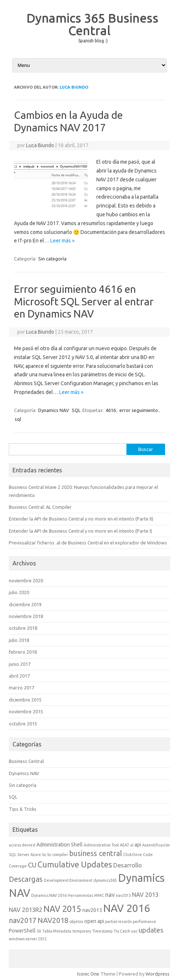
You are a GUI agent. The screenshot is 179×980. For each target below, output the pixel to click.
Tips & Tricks (23, 809)
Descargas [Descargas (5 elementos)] (26, 879)
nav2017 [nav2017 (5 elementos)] (23, 920)
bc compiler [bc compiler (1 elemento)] (58, 855)
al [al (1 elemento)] (132, 845)
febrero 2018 (23, 652)
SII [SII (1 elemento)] (39, 931)
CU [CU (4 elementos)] (32, 865)
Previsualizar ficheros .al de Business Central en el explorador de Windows (88, 543)
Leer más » (62, 241)
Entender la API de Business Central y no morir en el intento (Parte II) (81, 519)
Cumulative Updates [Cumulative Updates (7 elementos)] (75, 864)
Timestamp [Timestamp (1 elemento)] (102, 931)
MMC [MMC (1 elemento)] (99, 895)
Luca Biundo (74, 87)
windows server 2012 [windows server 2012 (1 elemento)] (28, 939)
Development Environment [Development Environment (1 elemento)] (68, 880)
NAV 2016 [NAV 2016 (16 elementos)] (127, 908)
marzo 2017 (22, 688)
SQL (76, 410)
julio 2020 (19, 592)
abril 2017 (19, 676)
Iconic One (88, 974)
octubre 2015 (23, 724)
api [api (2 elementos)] (138, 845)
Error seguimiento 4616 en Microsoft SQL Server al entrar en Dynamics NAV (84, 301)
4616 (111, 410)
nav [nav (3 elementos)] (110, 895)
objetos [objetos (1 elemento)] (76, 922)
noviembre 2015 (26, 711)
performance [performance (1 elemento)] (144, 922)
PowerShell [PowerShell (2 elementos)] (22, 931)
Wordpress (157, 974)
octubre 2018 (23, 628)
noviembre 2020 (26, 580)
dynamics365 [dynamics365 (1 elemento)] (105, 880)
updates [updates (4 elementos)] (151, 930)
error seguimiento (139, 410)
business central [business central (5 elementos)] (96, 853)
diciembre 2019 (25, 604)
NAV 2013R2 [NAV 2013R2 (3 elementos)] (26, 910)
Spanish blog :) (93, 41)
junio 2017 (20, 664)
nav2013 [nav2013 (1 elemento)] (123, 895)
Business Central (26, 761)
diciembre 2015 (25, 700)
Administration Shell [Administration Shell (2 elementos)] (60, 845)
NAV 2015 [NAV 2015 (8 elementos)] (62, 909)
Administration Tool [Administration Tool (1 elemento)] (101, 845)
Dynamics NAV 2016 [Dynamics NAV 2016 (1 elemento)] (49, 895)
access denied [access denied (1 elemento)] (22, 845)
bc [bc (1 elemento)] (44, 855)
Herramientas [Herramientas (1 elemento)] (80, 895)
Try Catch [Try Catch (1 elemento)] (122, 931)
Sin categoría (52, 259)
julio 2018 (19, 640)
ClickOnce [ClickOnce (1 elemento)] (133, 855)
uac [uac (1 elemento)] (134, 931)
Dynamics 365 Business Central (92, 24)
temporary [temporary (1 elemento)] (82, 931)
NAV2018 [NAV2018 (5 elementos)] (53, 920)
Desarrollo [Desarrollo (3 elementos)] (128, 865)
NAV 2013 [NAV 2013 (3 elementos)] (145, 895)
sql (18, 419)
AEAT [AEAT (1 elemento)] (124, 845)
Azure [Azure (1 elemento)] (36, 855)
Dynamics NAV (54, 410)
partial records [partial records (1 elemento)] (118, 922)
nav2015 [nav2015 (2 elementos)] (92, 910)
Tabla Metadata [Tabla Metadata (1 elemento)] (57, 931)
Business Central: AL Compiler (40, 507)
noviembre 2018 (26, 616)
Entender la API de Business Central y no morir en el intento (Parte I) (80, 531)
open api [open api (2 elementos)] (94, 921)
